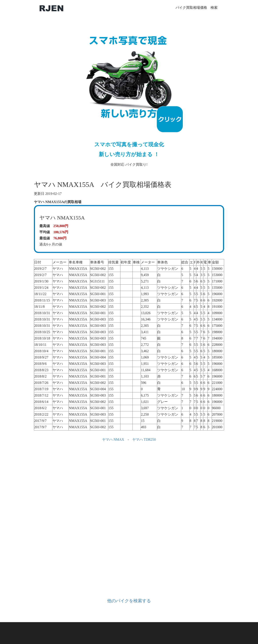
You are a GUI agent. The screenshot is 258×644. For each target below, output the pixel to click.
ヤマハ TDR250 (144, 439)
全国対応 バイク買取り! (129, 95)
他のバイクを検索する (129, 601)
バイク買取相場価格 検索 (197, 8)
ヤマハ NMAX (113, 439)
